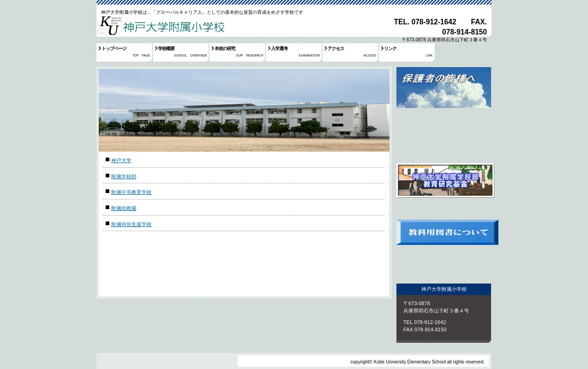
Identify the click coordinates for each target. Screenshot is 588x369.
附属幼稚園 (124, 208)
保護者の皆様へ (444, 110)
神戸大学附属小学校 (160, 25)
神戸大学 (121, 160)
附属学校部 (124, 176)
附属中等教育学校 (131, 192)
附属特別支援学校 (131, 224)
